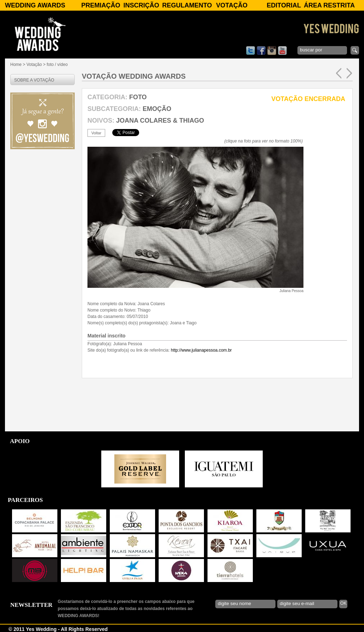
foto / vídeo (57, 65)
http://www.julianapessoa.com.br (201, 350)
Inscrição (141, 5)
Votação (232, 5)
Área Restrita (329, 5)
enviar (355, 50)
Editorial (284, 5)
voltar (96, 133)
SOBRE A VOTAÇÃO (34, 80)
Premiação (101, 5)
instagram (272, 51)
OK (343, 603)
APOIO (20, 441)
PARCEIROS (25, 500)
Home (16, 65)
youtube (282, 51)
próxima (349, 73)
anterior (339, 73)
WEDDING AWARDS (35, 5)
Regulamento (187, 5)
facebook (261, 51)
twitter (251, 51)
